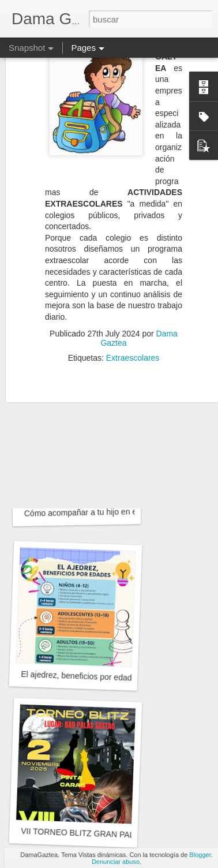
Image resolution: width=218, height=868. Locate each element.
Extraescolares (133, 333)
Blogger (200, 855)
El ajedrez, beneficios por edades (80, 676)
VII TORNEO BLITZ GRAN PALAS (83, 833)
